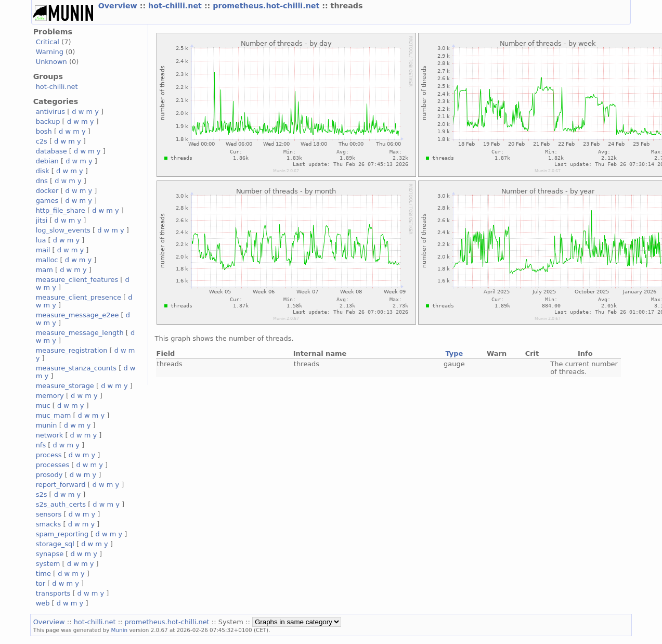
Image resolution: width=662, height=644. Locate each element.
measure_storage (65, 386)
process (49, 455)
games (47, 201)
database (51, 151)
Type (454, 353)
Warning (50, 52)
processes (53, 465)
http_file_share (61, 210)
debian (47, 161)
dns (42, 181)
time (43, 574)
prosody (49, 475)
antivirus (50, 112)
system (48, 564)
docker (47, 191)
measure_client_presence (79, 297)
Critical (48, 42)
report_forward (61, 485)
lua (41, 240)
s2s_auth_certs (61, 504)
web (43, 603)
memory (50, 396)
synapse (50, 554)
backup (48, 121)
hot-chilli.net (176, 6)
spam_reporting (62, 534)
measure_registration (72, 350)
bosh (44, 131)
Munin (120, 630)
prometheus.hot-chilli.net (267, 6)
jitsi (42, 220)
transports (53, 593)
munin (47, 425)
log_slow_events (63, 230)
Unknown (51, 62)
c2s (42, 141)
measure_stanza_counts (76, 368)
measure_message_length (80, 333)
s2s (42, 494)
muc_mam (54, 415)
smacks (49, 524)
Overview (119, 6)
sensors (49, 514)
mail (43, 250)
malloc (47, 260)
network (50, 435)
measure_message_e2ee (77, 315)
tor (41, 583)
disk (43, 171)
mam (44, 270)
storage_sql (55, 544)
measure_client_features (77, 280)
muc (43, 405)
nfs (41, 445)
